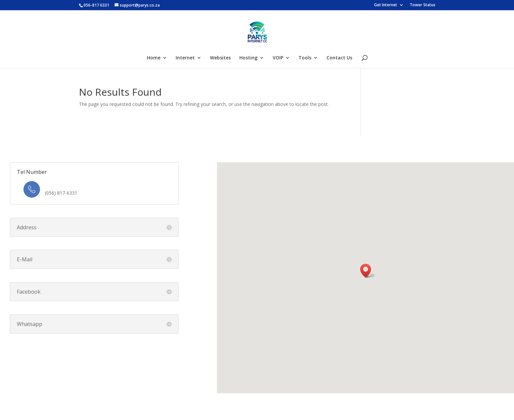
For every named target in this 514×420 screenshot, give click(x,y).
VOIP (278, 58)
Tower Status (423, 5)
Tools (305, 58)
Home (154, 58)
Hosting (248, 58)
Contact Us (339, 58)
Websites (220, 58)
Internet (185, 58)
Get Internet (386, 5)
